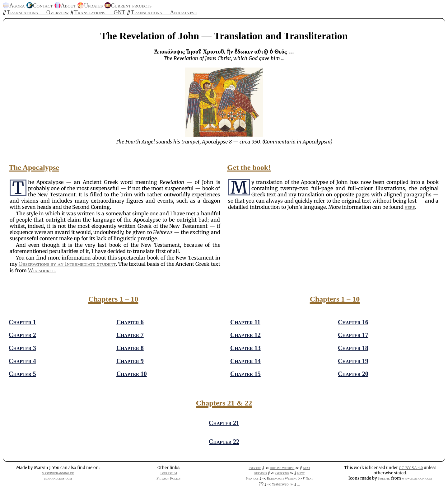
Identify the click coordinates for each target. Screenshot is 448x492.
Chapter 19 (353, 361)
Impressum (168, 473)
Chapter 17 (353, 335)
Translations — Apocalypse (164, 12)
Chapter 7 (130, 335)
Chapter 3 (22, 348)
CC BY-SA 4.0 (411, 468)
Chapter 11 (245, 322)
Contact (43, 6)
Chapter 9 (130, 361)
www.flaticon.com (417, 478)
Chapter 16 (353, 322)
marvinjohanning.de (58, 473)
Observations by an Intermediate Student (67, 264)
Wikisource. (42, 270)
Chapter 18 (353, 348)
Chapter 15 (245, 374)
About (68, 6)
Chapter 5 (22, 374)
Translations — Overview (38, 12)
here (410, 207)
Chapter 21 (224, 423)
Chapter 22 (224, 442)
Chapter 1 (22, 322)
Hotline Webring (282, 468)
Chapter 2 (22, 335)
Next (306, 468)
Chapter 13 (245, 348)
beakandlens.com (58, 478)
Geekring (282, 473)
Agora (17, 6)
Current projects (131, 6)
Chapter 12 (245, 335)
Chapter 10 (132, 374)
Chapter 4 (22, 361)
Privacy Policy (169, 478)
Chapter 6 (130, 322)
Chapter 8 (130, 348)
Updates (93, 6)
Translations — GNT (100, 12)
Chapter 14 (245, 361)
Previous (255, 468)
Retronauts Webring (282, 478)
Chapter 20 (353, 374)
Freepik (384, 478)
